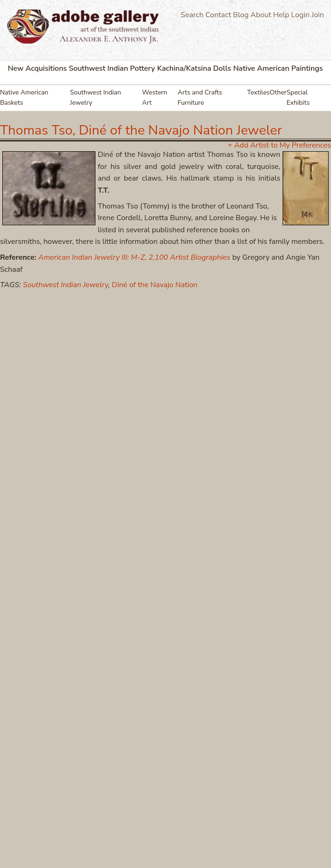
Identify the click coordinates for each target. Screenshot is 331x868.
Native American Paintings (278, 68)
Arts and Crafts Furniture (200, 98)
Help (281, 15)
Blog (241, 15)
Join (318, 15)
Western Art (155, 98)
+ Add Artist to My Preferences (280, 145)
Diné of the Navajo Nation (155, 285)
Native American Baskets (24, 98)
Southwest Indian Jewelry (95, 98)
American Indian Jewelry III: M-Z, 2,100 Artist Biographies (134, 257)
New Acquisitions (37, 68)
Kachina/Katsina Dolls (194, 68)
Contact (218, 15)
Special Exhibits (298, 98)
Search (192, 15)
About (261, 15)
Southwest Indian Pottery (112, 68)
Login (300, 15)
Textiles (259, 92)
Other (278, 92)
